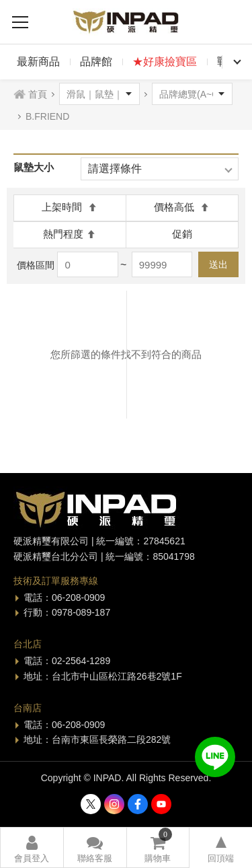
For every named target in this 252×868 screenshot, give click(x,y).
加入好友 (215, 757)
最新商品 (38, 62)
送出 (218, 264)
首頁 (38, 94)
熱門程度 (70, 234)
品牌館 (96, 62)
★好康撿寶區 (165, 62)
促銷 (182, 234)
